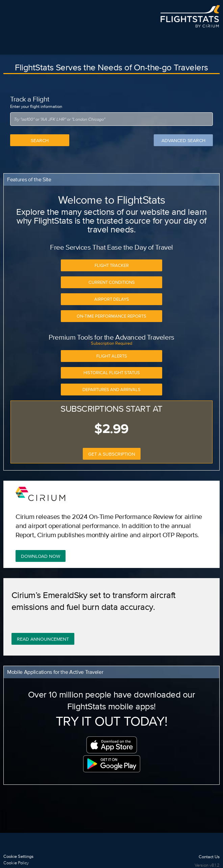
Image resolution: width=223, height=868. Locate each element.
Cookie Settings (18, 856)
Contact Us (209, 857)
